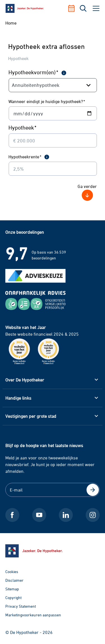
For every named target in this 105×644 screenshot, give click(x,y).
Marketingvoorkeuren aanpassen (33, 615)
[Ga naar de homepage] (53, 551)
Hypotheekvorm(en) (33, 72)
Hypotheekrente (25, 157)
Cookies (12, 572)
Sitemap (12, 589)
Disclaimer (14, 580)
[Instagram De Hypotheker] (93, 515)
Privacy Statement (21, 606)
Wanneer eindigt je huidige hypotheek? (47, 101)
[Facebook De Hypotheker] (12, 515)
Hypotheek (23, 127)
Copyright (13, 598)
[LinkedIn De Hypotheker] (66, 515)
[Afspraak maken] (73, 8)
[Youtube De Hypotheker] (39, 515)
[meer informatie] (64, 73)
